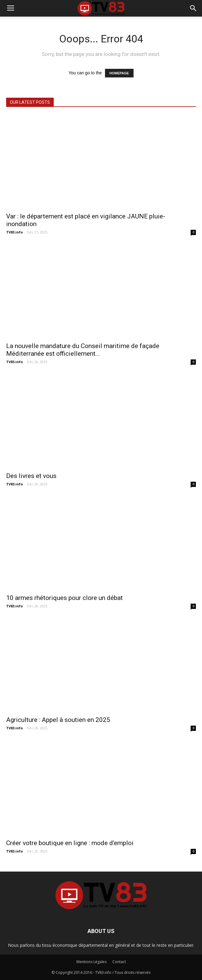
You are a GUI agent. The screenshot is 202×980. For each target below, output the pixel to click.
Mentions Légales (91, 962)
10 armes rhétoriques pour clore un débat (64, 598)
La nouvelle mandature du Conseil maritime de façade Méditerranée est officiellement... (83, 350)
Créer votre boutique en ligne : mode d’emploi (70, 843)
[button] (193, 8)
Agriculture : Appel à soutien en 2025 (58, 720)
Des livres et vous (31, 476)
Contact (119, 962)
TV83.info (14, 232)
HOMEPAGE (119, 73)
